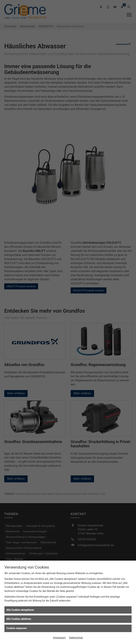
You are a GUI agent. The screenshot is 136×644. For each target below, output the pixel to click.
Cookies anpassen (17, 628)
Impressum (59, 638)
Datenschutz (76, 638)
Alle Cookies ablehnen (19, 619)
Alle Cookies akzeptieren (20, 610)
